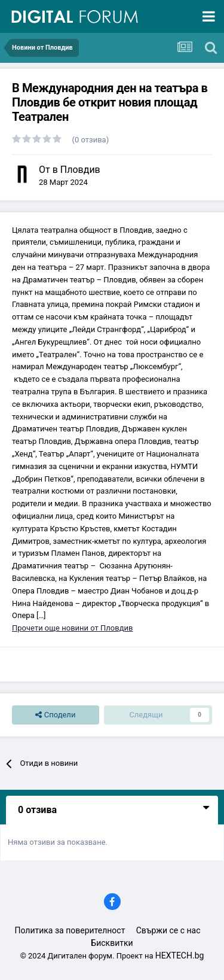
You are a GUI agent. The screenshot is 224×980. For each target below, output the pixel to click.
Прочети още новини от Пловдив (72, 628)
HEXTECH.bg (180, 955)
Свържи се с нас (168, 930)
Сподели (55, 715)
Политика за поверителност (70, 930)
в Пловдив (76, 170)
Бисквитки (112, 943)
